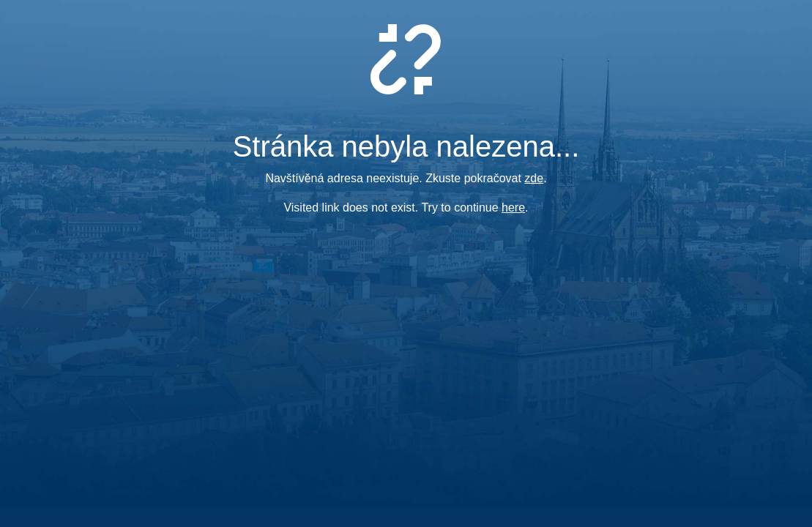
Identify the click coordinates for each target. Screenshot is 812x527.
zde (534, 178)
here (513, 208)
